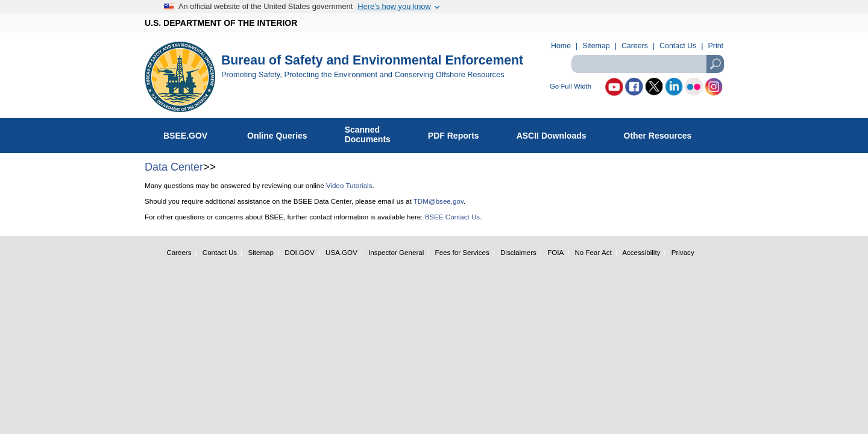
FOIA (555, 252)
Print (716, 46)
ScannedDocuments (374, 134)
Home (561, 46)
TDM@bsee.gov (439, 201)
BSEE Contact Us (453, 217)
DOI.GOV (300, 252)
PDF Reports (460, 133)
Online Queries (284, 133)
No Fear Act (593, 252)
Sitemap (596, 46)
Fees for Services (462, 252)
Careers (635, 46)
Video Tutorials (349, 185)
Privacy (683, 252)
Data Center (174, 167)
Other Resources (664, 133)
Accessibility (641, 252)
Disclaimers (518, 252)
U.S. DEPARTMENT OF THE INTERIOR (221, 23)
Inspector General (396, 252)
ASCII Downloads (558, 133)
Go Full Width (571, 86)
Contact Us (678, 46)
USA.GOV (341, 252)
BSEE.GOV (193, 133)
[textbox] (647, 64)
